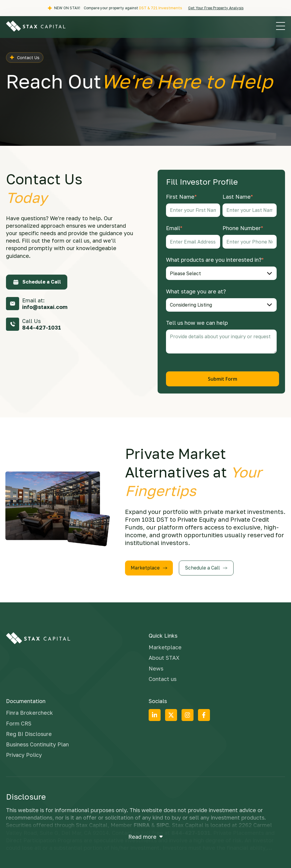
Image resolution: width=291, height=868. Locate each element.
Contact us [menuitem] (163, 677)
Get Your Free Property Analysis (215, 8)
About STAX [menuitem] (164, 656)
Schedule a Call (37, 282)
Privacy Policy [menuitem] (24, 753)
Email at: (45, 304)
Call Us (42, 324)
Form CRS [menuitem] (19, 721)
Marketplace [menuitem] (165, 645)
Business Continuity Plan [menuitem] (37, 742)
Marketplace (150, 566)
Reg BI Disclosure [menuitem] (29, 732)
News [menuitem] (156, 666)
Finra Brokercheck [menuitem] (29, 711)
